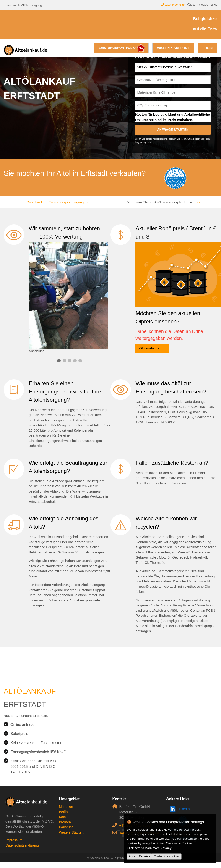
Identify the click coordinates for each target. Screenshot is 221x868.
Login (208, 48)
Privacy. (166, 848)
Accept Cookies (140, 856)
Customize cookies (167, 856)
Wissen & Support (173, 48)
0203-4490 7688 (174, 5)
